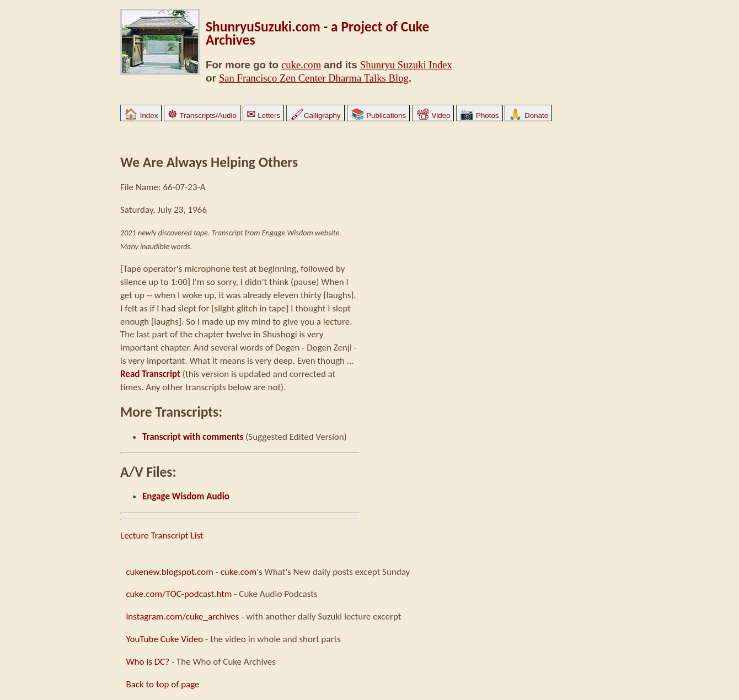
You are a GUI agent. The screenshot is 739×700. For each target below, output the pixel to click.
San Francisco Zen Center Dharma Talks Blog (314, 78)
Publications (379, 115)
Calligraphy (315, 115)
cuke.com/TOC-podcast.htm (179, 594)
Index (141, 115)
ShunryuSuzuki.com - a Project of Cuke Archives (317, 33)
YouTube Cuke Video (164, 639)
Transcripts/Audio (202, 115)
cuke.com (301, 65)
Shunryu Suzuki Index (406, 65)
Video (433, 115)
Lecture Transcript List (162, 535)
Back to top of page (162, 684)
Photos (479, 115)
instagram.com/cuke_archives (182, 616)
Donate (528, 115)
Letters (263, 115)
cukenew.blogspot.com (169, 572)
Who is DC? (148, 662)
